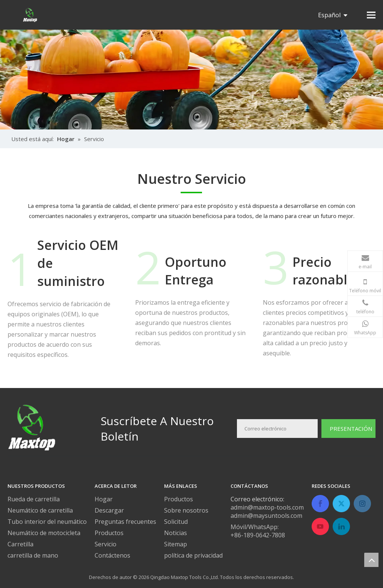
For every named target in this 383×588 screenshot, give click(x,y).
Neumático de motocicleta (44, 533)
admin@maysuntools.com (266, 516)
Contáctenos (112, 555)
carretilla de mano (33, 555)
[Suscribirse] (348, 429)
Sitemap (176, 544)
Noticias (176, 533)
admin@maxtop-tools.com (267, 507)
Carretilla (20, 544)
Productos (109, 533)
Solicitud (176, 522)
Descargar (109, 510)
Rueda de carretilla (34, 499)
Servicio (106, 544)
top (371, 560)
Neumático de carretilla (40, 510)
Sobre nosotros (186, 510)
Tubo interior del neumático (47, 522)
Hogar (104, 499)
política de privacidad (193, 555)
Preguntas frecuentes (125, 522)
